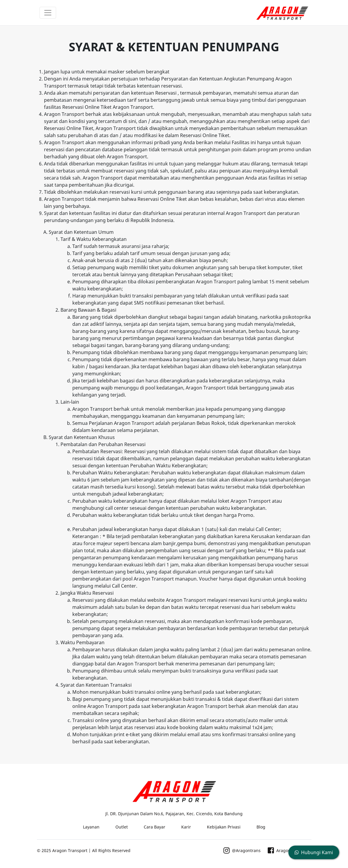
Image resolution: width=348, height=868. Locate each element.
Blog (261, 827)
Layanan (91, 827)
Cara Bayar (155, 827)
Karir (186, 827)
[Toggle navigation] (48, 13)
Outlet (122, 827)
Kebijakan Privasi (224, 827)
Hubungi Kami (314, 852)
